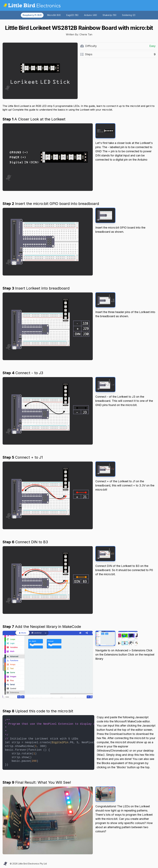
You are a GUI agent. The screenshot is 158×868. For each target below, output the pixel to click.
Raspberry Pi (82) (32, 15)
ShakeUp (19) (110, 15)
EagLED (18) (72, 15)
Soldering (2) (129, 15)
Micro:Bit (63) (54, 15)
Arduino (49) (91, 15)
